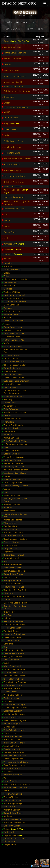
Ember (7, 103)
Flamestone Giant (12, 153)
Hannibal (8, 263)
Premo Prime (10, 422)
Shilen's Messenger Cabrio (16, 486)
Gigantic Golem (11, 835)
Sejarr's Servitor (11, 409)
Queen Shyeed (11, 129)
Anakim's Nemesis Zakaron (16, 470)
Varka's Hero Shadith (13, 82)
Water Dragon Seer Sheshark (17, 784)
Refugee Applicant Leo (14, 587)
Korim (7, 791)
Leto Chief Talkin (11, 746)
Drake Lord (9, 832)
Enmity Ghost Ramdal (14, 425)
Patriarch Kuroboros (13, 311)
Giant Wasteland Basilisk (15, 571)
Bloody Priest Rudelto (14, 657)
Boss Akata (9, 701)
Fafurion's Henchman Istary (16, 787)
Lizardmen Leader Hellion (15, 603)
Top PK (40, 29)
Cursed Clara (10, 403)
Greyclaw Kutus (11, 548)
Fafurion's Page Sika (13, 685)
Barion (7, 489)
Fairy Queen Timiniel (13, 346)
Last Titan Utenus (12, 454)
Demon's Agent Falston (14, 467)
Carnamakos (10, 431)
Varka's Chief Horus (13, 47)
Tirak (6, 561)
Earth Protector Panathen (15, 682)
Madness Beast (11, 577)
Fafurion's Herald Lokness (15, 672)
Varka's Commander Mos (15, 76)
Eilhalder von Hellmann (14, 823)
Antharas (8, 244)
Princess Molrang (12, 542)
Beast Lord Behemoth (14, 736)
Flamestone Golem (12, 337)
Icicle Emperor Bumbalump (16, 107)
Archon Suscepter (12, 724)
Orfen (7, 215)
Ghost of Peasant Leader (15, 365)
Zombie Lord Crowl (12, 568)
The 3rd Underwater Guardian (18, 159)
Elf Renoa (8, 318)
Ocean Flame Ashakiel (14, 679)
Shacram (8, 508)
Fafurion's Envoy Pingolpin (16, 444)
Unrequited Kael (11, 558)
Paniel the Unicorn (12, 495)
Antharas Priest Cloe (13, 775)
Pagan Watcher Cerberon (15, 302)
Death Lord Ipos (11, 358)
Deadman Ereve (11, 526)
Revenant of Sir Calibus (14, 634)
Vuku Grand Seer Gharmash (16, 381)
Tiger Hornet (10, 612)
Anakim (7, 259)
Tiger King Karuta (12, 768)
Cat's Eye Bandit (11, 387)
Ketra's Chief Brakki (13, 59)
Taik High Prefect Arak (14, 182)
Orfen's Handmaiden (13, 584)
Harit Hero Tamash (12, 460)
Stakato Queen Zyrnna (14, 378)
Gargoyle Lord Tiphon (14, 813)
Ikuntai (7, 324)
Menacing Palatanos (13, 520)
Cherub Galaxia (11, 118)
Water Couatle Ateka (13, 666)
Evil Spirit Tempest (12, 631)
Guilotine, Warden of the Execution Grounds (15, 392)
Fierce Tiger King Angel (14, 457)
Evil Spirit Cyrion (11, 355)
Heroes (34, 22)
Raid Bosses (21, 22)
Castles (9, 22)
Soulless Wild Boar (12, 292)
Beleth (7, 273)
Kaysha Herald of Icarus (15, 714)
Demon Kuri (9, 727)
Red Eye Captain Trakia (14, 621)
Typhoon (8, 816)
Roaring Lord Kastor (13, 749)
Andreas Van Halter (13, 190)
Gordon (7, 41)
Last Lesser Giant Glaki (14, 209)
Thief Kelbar (9, 511)
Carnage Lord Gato (12, 330)
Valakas (7, 250)
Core (6, 447)
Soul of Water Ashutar (14, 87)
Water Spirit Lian (11, 70)
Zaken (7, 276)
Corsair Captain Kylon (14, 759)
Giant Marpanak (11, 282)
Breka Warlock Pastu (13, 637)
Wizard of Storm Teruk (14, 596)
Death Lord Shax (11, 305)
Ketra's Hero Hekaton (13, 463)
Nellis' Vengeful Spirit (14, 695)
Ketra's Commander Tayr (15, 53)
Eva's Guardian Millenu (14, 176)
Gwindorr (8, 64)
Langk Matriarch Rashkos (15, 321)
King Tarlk (8, 593)
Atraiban (8, 435)
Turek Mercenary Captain (15, 539)
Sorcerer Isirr (10, 807)
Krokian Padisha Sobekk (15, 676)
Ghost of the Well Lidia (14, 362)
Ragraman (9, 552)
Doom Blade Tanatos (13, 374)
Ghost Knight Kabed (13, 482)
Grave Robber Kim (12, 368)
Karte (6, 492)
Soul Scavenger (11, 545)
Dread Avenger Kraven (14, 327)
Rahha (7, 600)
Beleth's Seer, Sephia (13, 650)
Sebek (7, 663)
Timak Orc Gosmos (12, 740)
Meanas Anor (10, 523)
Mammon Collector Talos (15, 756)
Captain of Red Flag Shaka (16, 590)
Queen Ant (9, 97)
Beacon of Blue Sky (12, 419)
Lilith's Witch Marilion (14, 298)
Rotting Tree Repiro (13, 580)
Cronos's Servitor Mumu (15, 669)
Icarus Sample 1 (11, 781)
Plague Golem (10, 733)
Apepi (7, 778)
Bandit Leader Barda (13, 688)
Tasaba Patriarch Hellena (15, 412)
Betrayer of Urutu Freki (14, 752)
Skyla (6, 647)
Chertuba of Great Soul (14, 536)
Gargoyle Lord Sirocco (14, 574)
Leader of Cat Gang (13, 641)
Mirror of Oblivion (12, 810)
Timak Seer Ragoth (12, 170)
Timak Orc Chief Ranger (15, 743)
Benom (7, 254)
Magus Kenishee (11, 438)
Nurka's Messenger (13, 384)
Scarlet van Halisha (13, 270)
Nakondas (8, 771)
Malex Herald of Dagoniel (15, 720)
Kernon (7, 476)
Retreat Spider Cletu (13, 800)
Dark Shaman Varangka (14, 704)
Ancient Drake (10, 406)
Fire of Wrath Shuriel (13, 794)
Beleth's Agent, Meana (14, 653)
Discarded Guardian (13, 711)
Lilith (6, 238)
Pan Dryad (9, 615)
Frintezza (8, 266)
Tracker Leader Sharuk (14, 555)
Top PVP (29, 29)
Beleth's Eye (9, 618)
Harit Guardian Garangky (15, 295)
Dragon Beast (10, 844)
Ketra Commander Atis (14, 340)
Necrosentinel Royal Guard (16, 762)
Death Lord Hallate (12, 428)
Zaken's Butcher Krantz (14, 730)
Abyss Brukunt (10, 529)
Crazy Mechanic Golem (14, 333)
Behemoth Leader (12, 826)
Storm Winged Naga (13, 803)
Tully (6, 124)
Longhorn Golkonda (13, 147)
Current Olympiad (14, 29)
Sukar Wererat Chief (13, 564)
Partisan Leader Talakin (14, 625)
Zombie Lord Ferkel (13, 717)
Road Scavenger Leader (14, 765)
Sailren (7, 829)
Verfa (6, 343)
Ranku (7, 226)
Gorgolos (8, 289)
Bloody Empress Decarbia (15, 279)
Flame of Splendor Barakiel (16, 708)
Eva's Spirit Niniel (12, 165)
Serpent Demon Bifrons (14, 533)
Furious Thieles (11, 797)
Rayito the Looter (12, 698)
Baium (7, 220)
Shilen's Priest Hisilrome (15, 479)
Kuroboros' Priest (12, 314)
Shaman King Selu (12, 371)
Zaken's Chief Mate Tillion (15, 441)
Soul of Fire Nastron (13, 187)
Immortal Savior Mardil (14, 197)
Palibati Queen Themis (14, 141)
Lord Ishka (9, 644)
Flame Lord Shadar (12, 628)
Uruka (7, 135)
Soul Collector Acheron (14, 396)
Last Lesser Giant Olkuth (15, 473)
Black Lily (8, 399)
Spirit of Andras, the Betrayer (17, 91)
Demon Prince (10, 232)
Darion (7, 112)
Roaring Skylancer (12, 504)
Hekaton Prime (11, 286)
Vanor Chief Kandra (13, 451)
